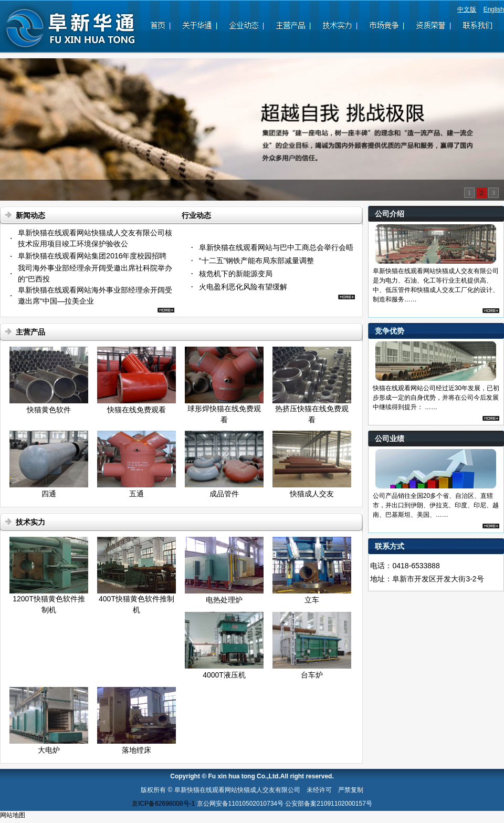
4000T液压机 (224, 675)
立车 (312, 600)
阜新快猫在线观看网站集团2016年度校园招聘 (92, 256)
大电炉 (49, 750)
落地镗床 (136, 750)
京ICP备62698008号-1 (163, 804)
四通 (49, 494)
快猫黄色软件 (49, 410)
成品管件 (224, 494)
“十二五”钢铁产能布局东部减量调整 (256, 261)
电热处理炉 (224, 600)
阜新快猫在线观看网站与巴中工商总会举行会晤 (276, 247)
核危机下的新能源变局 (236, 274)
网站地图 (13, 815)
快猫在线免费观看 (136, 410)
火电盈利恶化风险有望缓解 (243, 287)
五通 (136, 494)
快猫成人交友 (312, 494)
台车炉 (312, 675)
